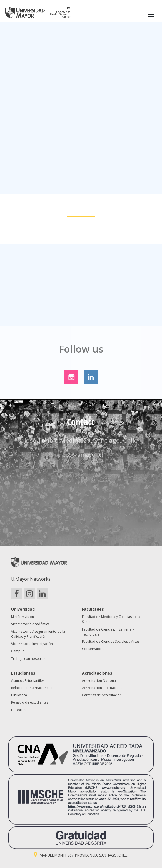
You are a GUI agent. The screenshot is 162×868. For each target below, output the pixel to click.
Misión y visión (23, 617)
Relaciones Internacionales (32, 688)
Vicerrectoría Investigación (32, 644)
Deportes (19, 710)
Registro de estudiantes (30, 702)
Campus (18, 651)
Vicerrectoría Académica (30, 624)
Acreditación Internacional (103, 688)
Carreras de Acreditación (102, 695)
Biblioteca (19, 695)
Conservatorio (93, 649)
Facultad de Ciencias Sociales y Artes (111, 642)
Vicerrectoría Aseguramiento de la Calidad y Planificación (38, 634)
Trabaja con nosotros (28, 659)
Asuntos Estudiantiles (28, 681)
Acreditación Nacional (99, 681)
